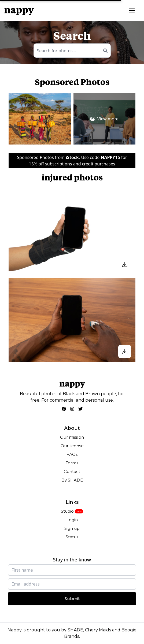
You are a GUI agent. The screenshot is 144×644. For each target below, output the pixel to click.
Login (72, 520)
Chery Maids (98, 630)
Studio (67, 511)
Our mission (72, 437)
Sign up (72, 528)
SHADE (75, 630)
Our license (72, 446)
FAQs (72, 454)
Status (72, 537)
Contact (72, 471)
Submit (72, 599)
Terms (72, 463)
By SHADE (72, 480)
